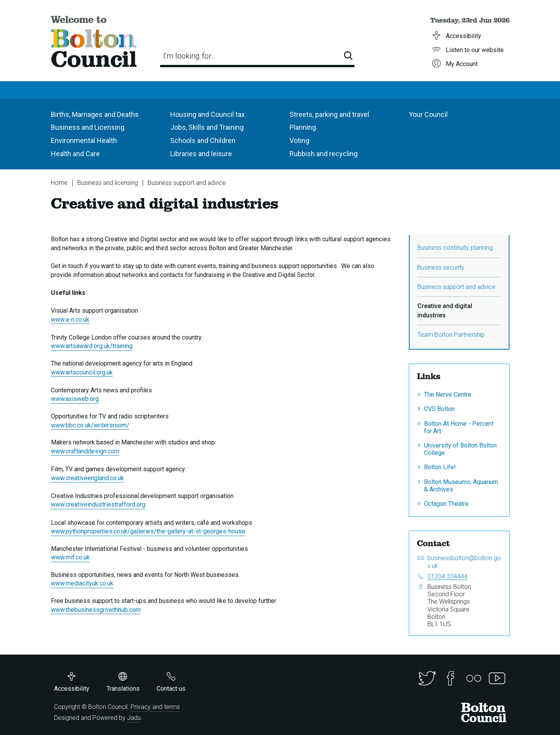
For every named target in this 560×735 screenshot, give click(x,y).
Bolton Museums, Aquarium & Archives (461, 486)
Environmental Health (84, 140)
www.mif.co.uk (70, 557)
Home (59, 183)
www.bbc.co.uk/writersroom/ (90, 425)
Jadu (134, 718)
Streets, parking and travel (329, 114)
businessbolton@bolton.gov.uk (464, 562)
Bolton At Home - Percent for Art (459, 427)
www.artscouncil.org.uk (82, 372)
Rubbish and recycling (324, 154)
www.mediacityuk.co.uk (82, 583)
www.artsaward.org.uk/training (92, 346)
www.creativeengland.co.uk (87, 478)
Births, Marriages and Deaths (95, 114)
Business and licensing (108, 183)
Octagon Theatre (446, 504)
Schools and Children (203, 140)
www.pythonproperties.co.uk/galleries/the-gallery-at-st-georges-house (148, 531)
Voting (299, 140)
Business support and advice (187, 183)
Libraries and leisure (201, 154)
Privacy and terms (155, 707)
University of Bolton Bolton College (460, 449)
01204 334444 (447, 576)
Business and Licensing (88, 127)
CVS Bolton (439, 409)
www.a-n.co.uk (70, 320)
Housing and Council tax (208, 114)
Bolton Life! (440, 467)
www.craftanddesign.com (85, 451)
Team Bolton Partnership (451, 335)
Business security (441, 267)
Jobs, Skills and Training (207, 127)
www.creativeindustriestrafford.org (98, 504)
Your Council (428, 114)
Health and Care (75, 154)
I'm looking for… (190, 56)
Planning (303, 127)
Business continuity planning (455, 248)
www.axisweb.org (75, 399)
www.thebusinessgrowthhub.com (96, 610)
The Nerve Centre (448, 394)
